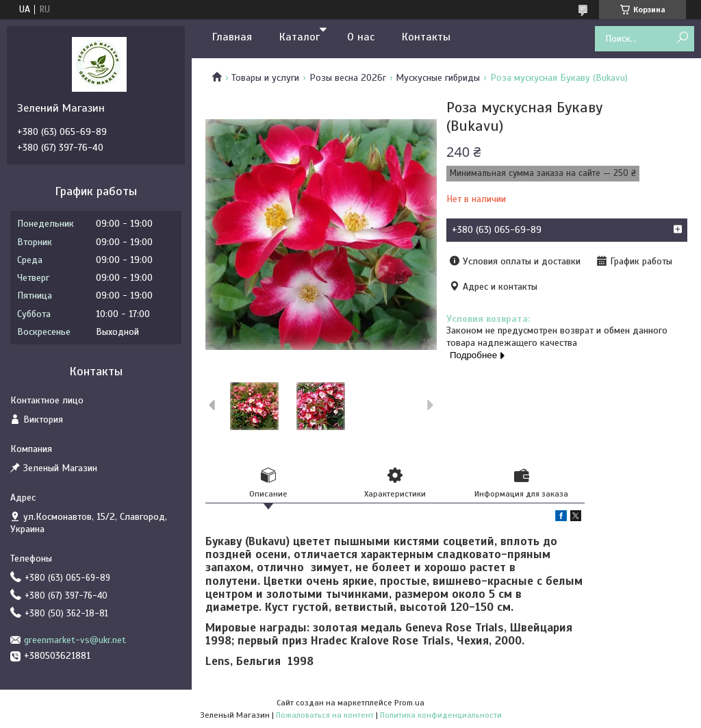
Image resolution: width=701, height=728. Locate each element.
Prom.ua (409, 703)
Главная (232, 37)
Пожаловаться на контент (325, 715)
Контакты (426, 37)
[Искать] (682, 38)
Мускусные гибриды (438, 78)
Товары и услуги (265, 78)
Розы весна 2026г (348, 78)
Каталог (299, 37)
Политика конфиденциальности (441, 715)
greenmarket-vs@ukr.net (75, 640)
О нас (361, 37)
